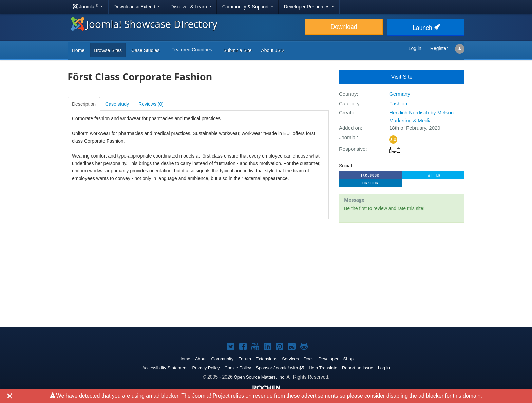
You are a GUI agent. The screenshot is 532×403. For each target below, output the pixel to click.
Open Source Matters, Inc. (260, 377)
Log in (384, 368)
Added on (350, 128)
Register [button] (439, 48)
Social (345, 166)
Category (349, 103)
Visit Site (402, 77)
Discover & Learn (191, 7)
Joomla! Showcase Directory (144, 24)
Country (348, 94)
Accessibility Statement (165, 368)
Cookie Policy (238, 368)
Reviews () (151, 104)
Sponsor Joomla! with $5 (280, 368)
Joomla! (348, 137)
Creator (347, 113)
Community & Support (248, 7)
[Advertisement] (402, 272)
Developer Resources (309, 7)
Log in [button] (415, 48)
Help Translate (323, 368)
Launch (425, 28)
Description (84, 104)
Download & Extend (137, 7)
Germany (400, 94)
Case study (117, 104)
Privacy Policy (206, 368)
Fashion (398, 103)
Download (344, 27)
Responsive (352, 149)
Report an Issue (358, 368)
